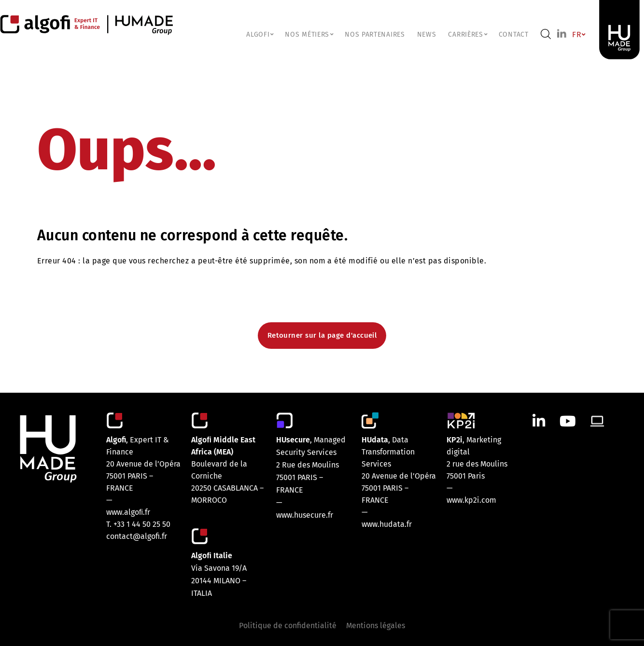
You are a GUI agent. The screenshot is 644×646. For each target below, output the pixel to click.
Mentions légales (376, 625)
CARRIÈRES (467, 34)
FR (578, 34)
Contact (514, 34)
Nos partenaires (375, 34)
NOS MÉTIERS (309, 34)
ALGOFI (259, 34)
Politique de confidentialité (288, 625)
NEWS (427, 34)
